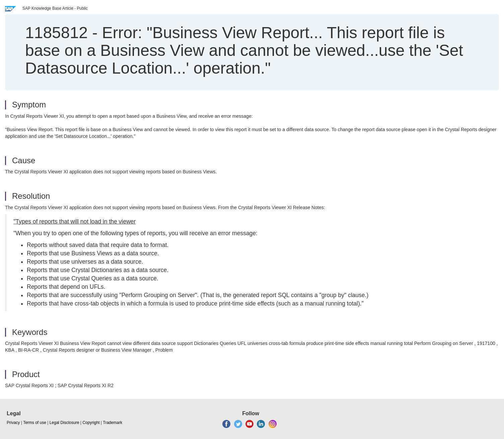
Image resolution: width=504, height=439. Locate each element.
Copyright (91, 423)
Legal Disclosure (64, 423)
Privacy (13, 423)
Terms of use (35, 423)
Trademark (113, 423)
